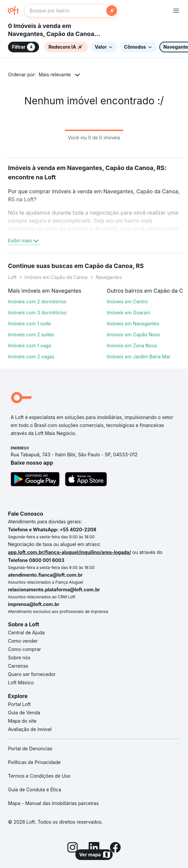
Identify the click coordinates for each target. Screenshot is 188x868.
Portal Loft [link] (19, 704)
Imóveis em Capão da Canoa (56, 277)
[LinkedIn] (94, 848)
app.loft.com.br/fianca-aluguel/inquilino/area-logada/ (69, 552)
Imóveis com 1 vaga (29, 345)
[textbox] (71, 11)
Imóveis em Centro (127, 301)
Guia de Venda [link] (24, 712)
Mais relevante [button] (55, 74)
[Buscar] (112, 11)
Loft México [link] (21, 682)
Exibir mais (24, 241)
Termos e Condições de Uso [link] (39, 776)
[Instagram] (73, 848)
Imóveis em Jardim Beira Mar (139, 356)
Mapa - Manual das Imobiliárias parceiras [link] (53, 803)
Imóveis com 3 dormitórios (37, 312)
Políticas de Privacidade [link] (34, 762)
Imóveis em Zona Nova (132, 345)
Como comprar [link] (24, 649)
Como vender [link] (23, 641)
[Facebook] (115, 848)
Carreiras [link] (18, 666)
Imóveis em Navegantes (133, 323)
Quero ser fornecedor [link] (32, 674)
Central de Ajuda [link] (26, 632)
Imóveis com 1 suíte (29, 323)
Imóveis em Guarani (128, 312)
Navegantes (109, 277)
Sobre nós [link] (19, 657)
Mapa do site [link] (22, 721)
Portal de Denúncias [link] (30, 748)
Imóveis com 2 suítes (31, 334)
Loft (12, 277)
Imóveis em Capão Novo (133, 334)
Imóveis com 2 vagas (31, 356)
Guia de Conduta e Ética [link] (34, 789)
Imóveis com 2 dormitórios (37, 301)
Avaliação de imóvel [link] (30, 729)
